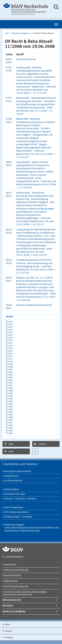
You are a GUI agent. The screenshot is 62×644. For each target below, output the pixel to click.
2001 (10, 385)
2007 (10, 370)
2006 (10, 372)
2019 (10, 338)
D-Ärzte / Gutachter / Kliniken (20, 499)
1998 (10, 393)
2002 (10, 383)
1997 (10, 396)
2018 (10, 340)
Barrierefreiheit (13, 576)
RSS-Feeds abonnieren (17, 512)
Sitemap (9, 638)
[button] (16, 444)
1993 (10, 407)
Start (7, 33)
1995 (10, 401)
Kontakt (8, 631)
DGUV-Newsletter (14, 508)
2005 (10, 375)
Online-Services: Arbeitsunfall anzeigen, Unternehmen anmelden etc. (25, 593)
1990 (10, 415)
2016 (10, 346)
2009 (10, 364)
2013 (10, 354)
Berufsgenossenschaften (18, 471)
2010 (10, 362)
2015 (10, 348)
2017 (10, 343)
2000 (10, 388)
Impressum (10, 565)
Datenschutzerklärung (16, 570)
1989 (10, 417)
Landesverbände (13, 481)
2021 (10, 332)
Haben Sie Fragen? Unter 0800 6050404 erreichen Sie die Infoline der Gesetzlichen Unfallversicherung (32, 528)
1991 (10, 412)
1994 (10, 404)
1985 (10, 428)
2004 (10, 378)
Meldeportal (11, 581)
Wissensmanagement (21, 33)
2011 (10, 359)
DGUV (7, 625)
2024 (10, 324)
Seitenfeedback (15, 557)
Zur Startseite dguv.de (16, 587)
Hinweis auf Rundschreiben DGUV (34, 305)
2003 (10, 380)
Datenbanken (12, 490)
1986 (10, 425)
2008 (10, 367)
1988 (10, 420)
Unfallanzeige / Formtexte (18, 517)
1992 (10, 409)
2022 (10, 330)
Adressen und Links (15, 494)
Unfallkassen (11, 476)
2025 (10, 322)
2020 (10, 335)
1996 (10, 399)
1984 (10, 433)
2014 (10, 351)
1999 (10, 391)
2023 (10, 327)
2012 (10, 356)
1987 (10, 423)
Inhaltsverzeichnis (26, 60)
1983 (10, 431)
